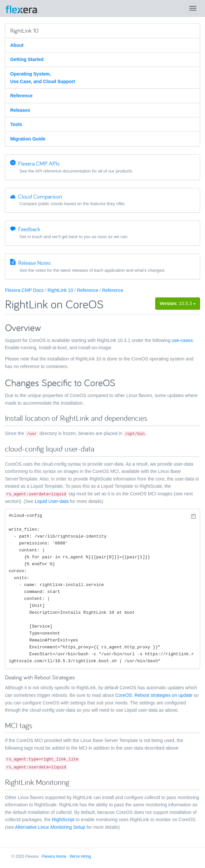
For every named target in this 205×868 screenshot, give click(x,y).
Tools (16, 124)
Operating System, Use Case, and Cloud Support (43, 78)
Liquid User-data (52, 501)
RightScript (63, 820)
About (17, 45)
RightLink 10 (60, 290)
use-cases (182, 340)
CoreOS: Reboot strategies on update (154, 695)
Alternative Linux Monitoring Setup (50, 827)
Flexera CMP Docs (24, 290)
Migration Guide (28, 139)
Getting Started (27, 59)
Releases (20, 110)
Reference (21, 96)
